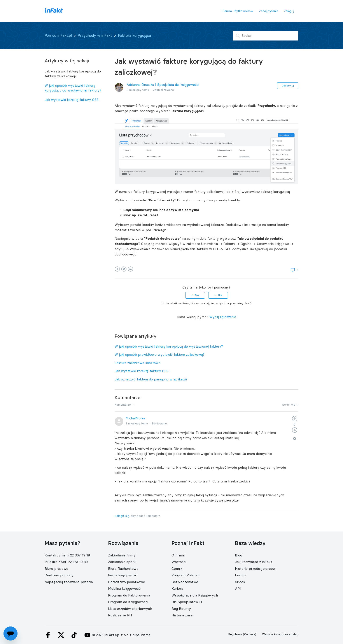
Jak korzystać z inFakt (254, 562)
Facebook (117, 269)
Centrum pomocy (59, 575)
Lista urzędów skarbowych (130, 609)
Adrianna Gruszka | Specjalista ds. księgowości (163, 85)
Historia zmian (183, 615)
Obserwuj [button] (288, 85)
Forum (240, 575)
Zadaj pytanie (269, 11)
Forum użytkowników (238, 11)
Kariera (177, 588)
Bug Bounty (181, 609)
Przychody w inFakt (95, 35)
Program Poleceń (185, 575)
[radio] (195, 295)
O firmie (178, 555)
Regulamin (235, 634)
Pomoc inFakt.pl (58, 35)
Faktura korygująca (134, 35)
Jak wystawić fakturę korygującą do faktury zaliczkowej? (73, 74)
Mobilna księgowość (124, 588)
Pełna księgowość (123, 575)
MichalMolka (135, 418)
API (238, 588)
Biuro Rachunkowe (123, 568)
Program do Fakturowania (129, 595)
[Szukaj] (266, 36)
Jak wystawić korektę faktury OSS (72, 100)
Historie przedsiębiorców (255, 568)
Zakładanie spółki (122, 562)
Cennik (177, 568)
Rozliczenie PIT (120, 615)
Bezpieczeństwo (185, 582)
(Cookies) (250, 634)
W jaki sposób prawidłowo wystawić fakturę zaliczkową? (160, 355)
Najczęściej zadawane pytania (69, 582)
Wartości (179, 562)
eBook (240, 582)
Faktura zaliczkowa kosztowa (137, 363)
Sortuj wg (289, 405)
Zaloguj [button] (289, 11)
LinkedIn (130, 269)
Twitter (124, 269)
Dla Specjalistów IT (187, 602)
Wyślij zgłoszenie (223, 317)
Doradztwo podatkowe (127, 582)
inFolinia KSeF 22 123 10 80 (66, 562)
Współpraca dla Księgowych (195, 595)
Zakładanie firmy (122, 555)
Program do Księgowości (128, 602)
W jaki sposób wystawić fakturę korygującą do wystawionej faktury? (73, 88)
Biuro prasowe (56, 568)
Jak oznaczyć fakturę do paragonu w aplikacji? (151, 379)
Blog (239, 555)
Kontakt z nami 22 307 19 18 (67, 555)
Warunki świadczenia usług (280, 634)
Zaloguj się (122, 516)
